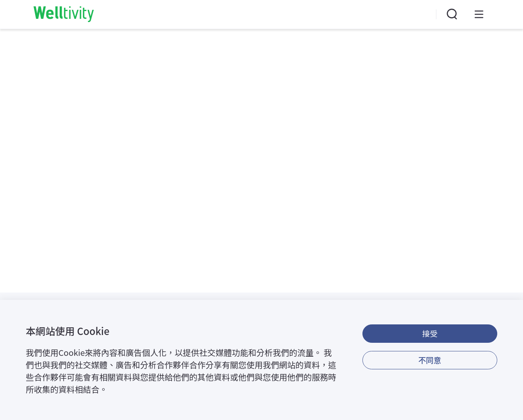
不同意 (430, 360)
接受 (430, 333)
